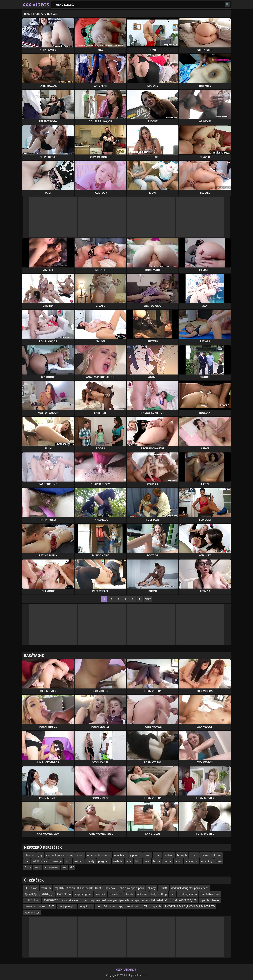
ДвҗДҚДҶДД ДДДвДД (39, 894)
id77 (144, 906)
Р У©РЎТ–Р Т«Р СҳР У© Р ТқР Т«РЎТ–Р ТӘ (190, 906)
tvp (172, 894)
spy (121, 906)
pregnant (104, 861)
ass (64, 867)
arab (148, 855)
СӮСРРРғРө (64, 894)
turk (147, 861)
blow (219, 861)
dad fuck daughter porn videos (190, 888)
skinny (152, 888)
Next (148, 599)
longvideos (86, 906)
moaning (207, 861)
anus (38, 867)
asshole (118, 861)
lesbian (169, 855)
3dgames (109, 906)
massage (56, 861)
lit (26, 888)
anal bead (120, 855)
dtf (72, 867)
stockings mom (188, 894)
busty (157, 861)
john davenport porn (132, 888)
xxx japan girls (67, 906)
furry (28, 867)
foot (68, 861)
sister (158, 855)
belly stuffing (159, 894)
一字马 (163, 888)
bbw (138, 861)
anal (129, 861)
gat (27, 861)
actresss (142, 894)
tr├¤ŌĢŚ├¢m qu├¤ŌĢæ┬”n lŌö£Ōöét (78, 888)
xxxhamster (32, 913)
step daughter (83, 894)
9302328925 (51, 900)
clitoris (217, 855)
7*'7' (52, 906)
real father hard (210, 894)
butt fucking (32, 900)
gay (40, 855)
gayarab (156, 906)
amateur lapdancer (99, 855)
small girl (133, 906)
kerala (130, 894)
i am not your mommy (60, 855)
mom (80, 855)
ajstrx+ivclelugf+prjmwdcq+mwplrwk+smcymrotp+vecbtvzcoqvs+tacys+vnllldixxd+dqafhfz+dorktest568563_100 (129, 900)
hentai (168, 861)
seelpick (101, 894)
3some (205, 855)
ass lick (79, 861)
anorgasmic (51, 867)
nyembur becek (210, 900)
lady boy (110, 888)
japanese (136, 855)
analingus (191, 861)
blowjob (182, 855)
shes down (116, 894)
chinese (29, 855)
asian (194, 855)
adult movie (40, 861)
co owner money (35, 906)
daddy (91, 861)
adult (179, 861)
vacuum (46, 888)
